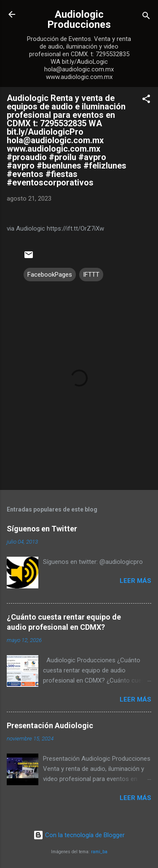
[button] (146, 100)
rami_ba (99, 852)
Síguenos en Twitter (42, 529)
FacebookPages (50, 275)
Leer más (135, 581)
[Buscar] (146, 17)
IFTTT (91, 275)
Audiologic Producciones (79, 19)
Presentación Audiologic (50, 725)
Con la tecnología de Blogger (79, 835)
